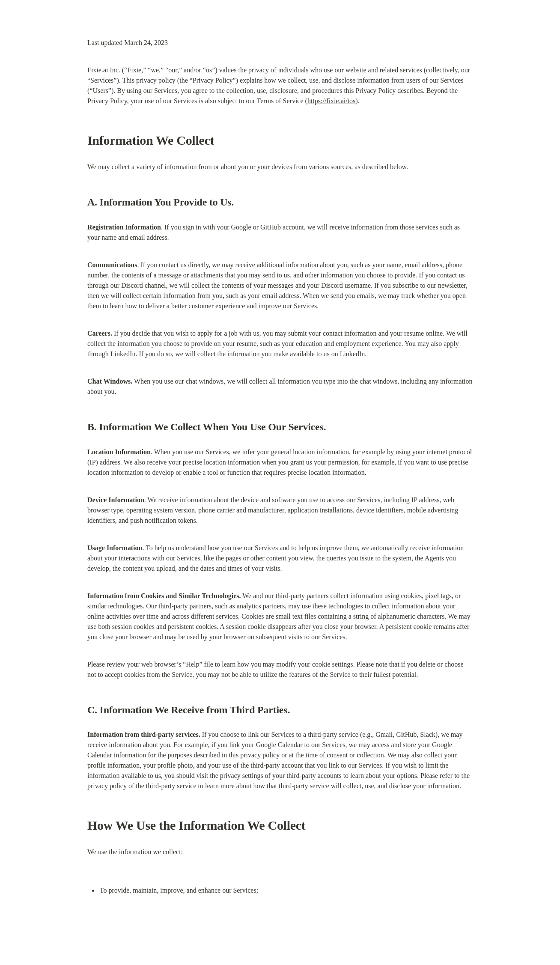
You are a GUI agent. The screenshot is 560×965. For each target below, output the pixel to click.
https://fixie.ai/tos (331, 101)
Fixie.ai (98, 70)
